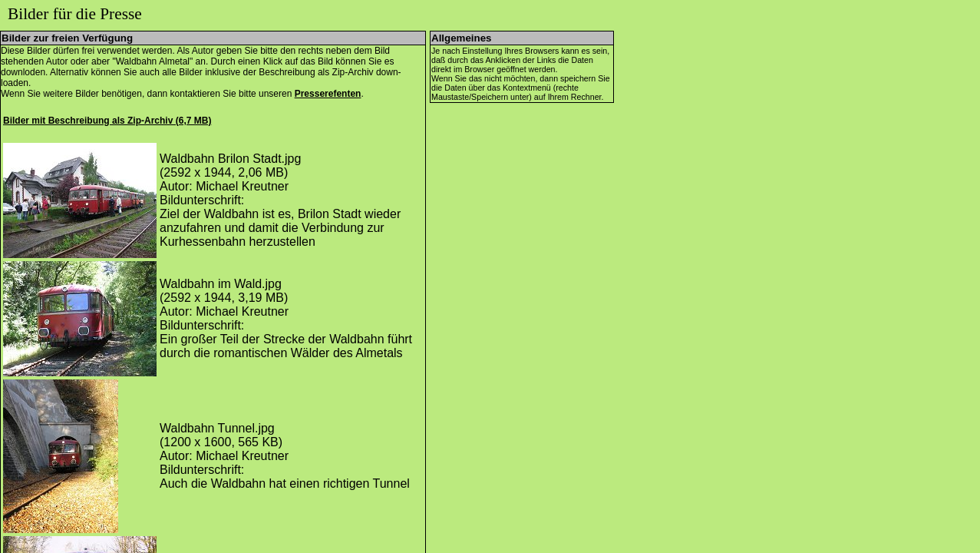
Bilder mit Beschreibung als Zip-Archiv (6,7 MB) (107, 121)
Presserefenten (328, 94)
